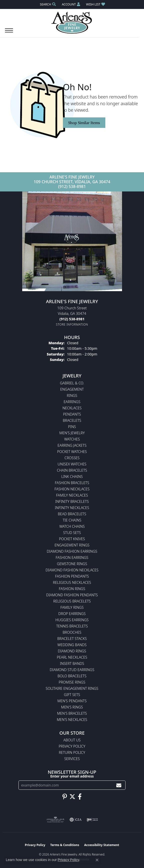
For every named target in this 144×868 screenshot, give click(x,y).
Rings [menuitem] (72, 395)
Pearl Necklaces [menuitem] (72, 657)
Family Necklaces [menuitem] (72, 495)
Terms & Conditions (65, 845)
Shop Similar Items (84, 123)
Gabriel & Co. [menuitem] (72, 383)
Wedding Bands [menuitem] (72, 645)
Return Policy (72, 752)
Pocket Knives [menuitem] (72, 539)
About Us (72, 740)
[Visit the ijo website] (92, 820)
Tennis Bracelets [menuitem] (72, 626)
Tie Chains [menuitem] (72, 520)
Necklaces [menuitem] (72, 408)
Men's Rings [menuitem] (72, 707)
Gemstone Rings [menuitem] (72, 564)
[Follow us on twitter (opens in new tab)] (72, 797)
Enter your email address (72, 776)
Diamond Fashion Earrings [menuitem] (72, 551)
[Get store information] (72, 324)
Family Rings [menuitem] (72, 607)
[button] (47, 4)
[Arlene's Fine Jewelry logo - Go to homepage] (72, 23)
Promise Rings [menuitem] (72, 682)
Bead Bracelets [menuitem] (72, 514)
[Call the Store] (72, 319)
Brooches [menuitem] (72, 632)
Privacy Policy (72, 746)
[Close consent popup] (97, 860)
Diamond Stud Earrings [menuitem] (72, 670)
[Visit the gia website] (76, 820)
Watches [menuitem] (72, 439)
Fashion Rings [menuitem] (72, 589)
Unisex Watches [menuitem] (72, 464)
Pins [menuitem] (72, 427)
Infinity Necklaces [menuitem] (72, 508)
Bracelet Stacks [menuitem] (72, 639)
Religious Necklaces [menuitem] (72, 582)
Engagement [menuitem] (72, 389)
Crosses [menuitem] (72, 458)
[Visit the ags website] (55, 820)
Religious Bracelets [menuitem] (72, 601)
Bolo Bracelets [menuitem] (72, 676)
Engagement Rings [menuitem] (72, 545)
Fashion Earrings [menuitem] (72, 558)
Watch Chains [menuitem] (72, 526)
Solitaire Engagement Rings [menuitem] (72, 688)
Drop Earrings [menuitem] (72, 614)
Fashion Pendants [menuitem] (72, 576)
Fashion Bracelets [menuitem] (72, 483)
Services (72, 759)
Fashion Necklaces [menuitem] (72, 489)
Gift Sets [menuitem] (72, 695)
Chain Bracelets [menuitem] (72, 470)
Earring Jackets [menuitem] (72, 445)
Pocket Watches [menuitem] (72, 452)
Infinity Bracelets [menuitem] (72, 501)
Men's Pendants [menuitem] (72, 701)
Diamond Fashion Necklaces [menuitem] (72, 570)
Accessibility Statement (102, 845)
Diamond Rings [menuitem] (72, 651)
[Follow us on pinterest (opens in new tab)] (65, 797)
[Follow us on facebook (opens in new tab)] (80, 797)
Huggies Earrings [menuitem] (72, 620)
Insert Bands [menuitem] (72, 663)
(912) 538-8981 (72, 186)
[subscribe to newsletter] (119, 785)
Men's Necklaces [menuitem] (72, 720)
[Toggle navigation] (9, 33)
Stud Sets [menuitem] (72, 533)
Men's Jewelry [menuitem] (72, 433)
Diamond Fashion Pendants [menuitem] (72, 595)
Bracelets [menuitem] (72, 420)
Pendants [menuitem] (72, 414)
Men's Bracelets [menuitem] (72, 713)
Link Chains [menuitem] (72, 477)
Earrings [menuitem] (72, 402)
